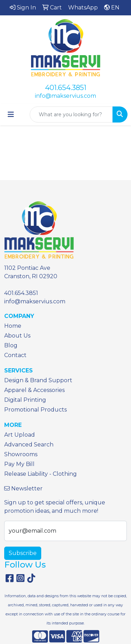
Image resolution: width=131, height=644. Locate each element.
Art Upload (20, 435)
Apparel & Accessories (34, 390)
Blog (11, 345)
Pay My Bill (19, 464)
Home (13, 326)
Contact (15, 355)
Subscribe (23, 553)
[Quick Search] (71, 114)
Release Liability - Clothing (41, 474)
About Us (17, 336)
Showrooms (21, 454)
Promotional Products (35, 410)
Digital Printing (25, 400)
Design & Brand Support (38, 380)
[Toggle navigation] (11, 114)
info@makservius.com (65, 96)
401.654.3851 (66, 88)
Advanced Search (29, 445)
